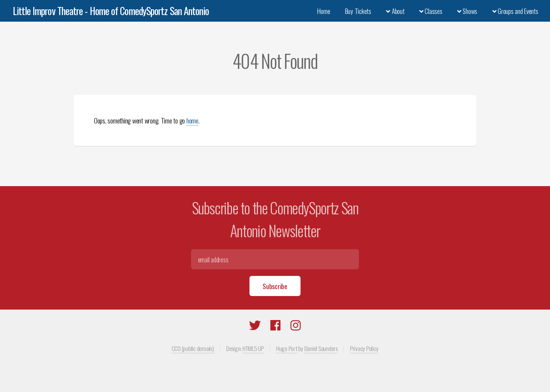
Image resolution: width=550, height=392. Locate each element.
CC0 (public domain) (193, 348)
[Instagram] (296, 327)
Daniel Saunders (321, 348)
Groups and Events (515, 11)
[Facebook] (276, 327)
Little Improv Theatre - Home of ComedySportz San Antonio (111, 11)
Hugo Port (287, 348)
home (192, 120)
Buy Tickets (358, 11)
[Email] (275, 259)
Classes (431, 11)
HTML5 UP (253, 348)
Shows (467, 11)
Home (324, 11)
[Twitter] (255, 327)
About (395, 11)
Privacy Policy (364, 348)
